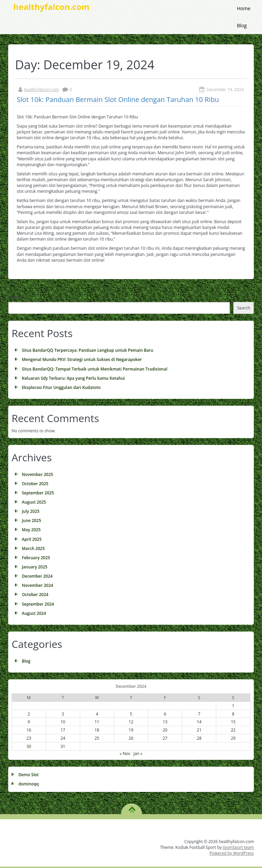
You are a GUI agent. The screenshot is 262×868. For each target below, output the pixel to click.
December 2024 (37, 576)
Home (244, 8)
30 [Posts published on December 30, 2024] (29, 746)
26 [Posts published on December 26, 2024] (131, 738)
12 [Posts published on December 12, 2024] (131, 722)
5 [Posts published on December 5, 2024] (131, 714)
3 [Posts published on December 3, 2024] (63, 714)
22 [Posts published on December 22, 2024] (233, 730)
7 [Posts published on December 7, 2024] (199, 714)
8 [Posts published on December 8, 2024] (233, 714)
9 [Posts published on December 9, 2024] (29, 722)
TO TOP (132, 807)
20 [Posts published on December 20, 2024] (165, 730)
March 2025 (33, 548)
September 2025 (38, 493)
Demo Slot (29, 775)
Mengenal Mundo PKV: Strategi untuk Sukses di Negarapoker (82, 359)
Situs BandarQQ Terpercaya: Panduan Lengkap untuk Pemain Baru (88, 350)
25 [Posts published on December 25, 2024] (97, 738)
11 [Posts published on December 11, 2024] (97, 722)
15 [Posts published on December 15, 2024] (233, 722)
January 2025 (35, 567)
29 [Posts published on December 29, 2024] (233, 738)
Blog (242, 25)
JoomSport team (238, 847)
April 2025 (32, 539)
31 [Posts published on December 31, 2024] (63, 746)
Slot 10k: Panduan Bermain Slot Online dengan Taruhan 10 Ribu (118, 99)
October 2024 (35, 595)
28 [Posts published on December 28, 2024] (199, 738)
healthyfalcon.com (41, 90)
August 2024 (34, 613)
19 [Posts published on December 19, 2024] (131, 730)
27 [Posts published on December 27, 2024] (165, 738)
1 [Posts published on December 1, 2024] (233, 706)
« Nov (125, 754)
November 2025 (38, 474)
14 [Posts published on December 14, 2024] (199, 722)
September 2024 (38, 604)
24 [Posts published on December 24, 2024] (63, 738)
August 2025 (34, 502)
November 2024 (38, 585)
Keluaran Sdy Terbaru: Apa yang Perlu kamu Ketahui (73, 378)
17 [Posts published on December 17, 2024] (63, 730)
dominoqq (28, 784)
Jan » (138, 754)
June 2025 (31, 520)
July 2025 (31, 511)
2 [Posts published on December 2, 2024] (29, 714)
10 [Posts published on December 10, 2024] (63, 722)
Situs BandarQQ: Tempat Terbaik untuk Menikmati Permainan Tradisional (95, 369)
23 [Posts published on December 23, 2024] (29, 738)
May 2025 (31, 530)
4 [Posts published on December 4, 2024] (97, 714)
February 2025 (36, 558)
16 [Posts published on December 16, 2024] (29, 730)
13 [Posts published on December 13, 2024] (165, 722)
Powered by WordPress (232, 853)
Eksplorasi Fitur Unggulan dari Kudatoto (61, 387)
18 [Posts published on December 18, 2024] (97, 730)
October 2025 (35, 484)
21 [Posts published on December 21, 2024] (199, 730)
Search (15, 297)
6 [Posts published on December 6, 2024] (165, 714)
